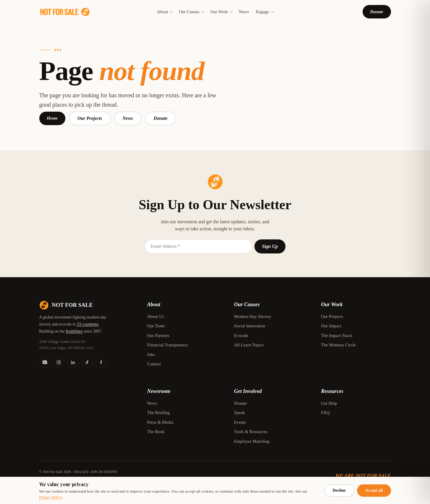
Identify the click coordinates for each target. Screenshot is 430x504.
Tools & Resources (251, 432)
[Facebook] (101, 362)
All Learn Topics (249, 345)
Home (52, 118)
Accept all (374, 490)
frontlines (74, 331)
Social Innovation (250, 326)
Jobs (151, 355)
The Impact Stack (336, 336)
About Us (156, 316)
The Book (156, 432)
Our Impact (331, 326)
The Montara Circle (338, 345)
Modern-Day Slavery (253, 316)
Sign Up (270, 246)
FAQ (325, 413)
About (165, 12)
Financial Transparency (168, 345)
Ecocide (241, 336)
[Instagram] (59, 362)
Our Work (221, 12)
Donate (377, 12)
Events (240, 422)
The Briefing (158, 413)
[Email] (198, 246)
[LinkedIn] (73, 362)
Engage (264, 12)
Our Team (156, 326)
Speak (240, 413)
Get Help (329, 403)
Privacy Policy (51, 497)
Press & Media (160, 422)
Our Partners (158, 336)
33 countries (88, 324)
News (244, 12)
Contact (154, 364)
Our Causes (191, 12)
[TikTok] (87, 362)
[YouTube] (45, 362)
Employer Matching (252, 441)
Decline (339, 490)
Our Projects (90, 118)
